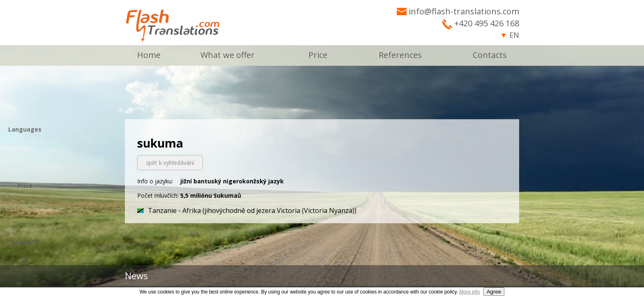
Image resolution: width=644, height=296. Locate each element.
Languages (25, 129)
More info (469, 292)
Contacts (490, 55)
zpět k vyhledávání (170, 163)
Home (149, 55)
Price (318, 55)
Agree (494, 292)
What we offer (228, 55)
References (400, 55)
